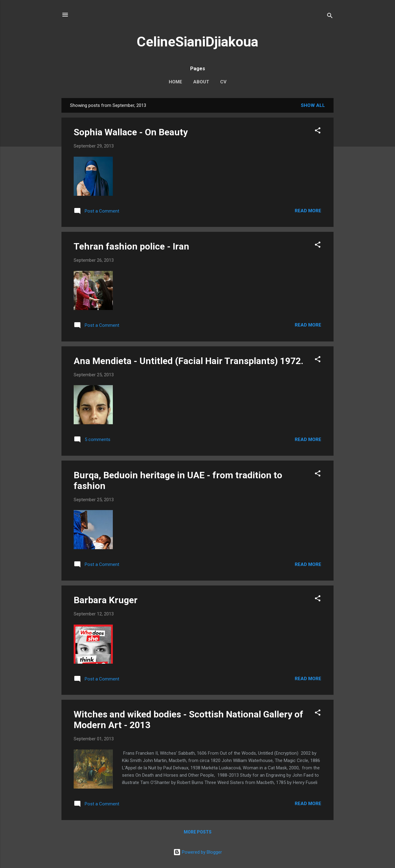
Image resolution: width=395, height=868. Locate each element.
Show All (313, 105)
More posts (198, 832)
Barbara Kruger (106, 600)
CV (223, 82)
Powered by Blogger (198, 852)
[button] (318, 131)
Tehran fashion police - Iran (131, 246)
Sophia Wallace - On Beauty (131, 132)
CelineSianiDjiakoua (197, 42)
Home (175, 82)
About (201, 82)
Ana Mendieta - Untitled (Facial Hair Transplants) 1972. (188, 361)
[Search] (330, 17)
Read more (308, 211)
